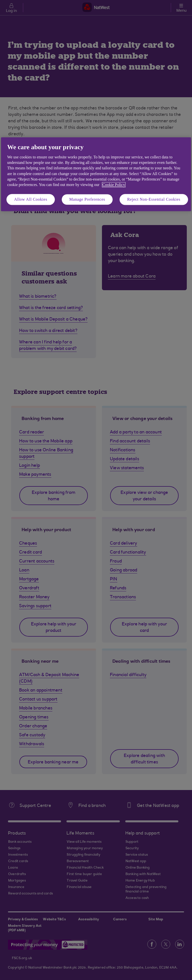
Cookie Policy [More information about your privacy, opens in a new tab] (114, 185)
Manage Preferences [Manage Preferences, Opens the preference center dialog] (87, 199)
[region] (96, 174)
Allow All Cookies (31, 199)
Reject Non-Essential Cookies (154, 199)
